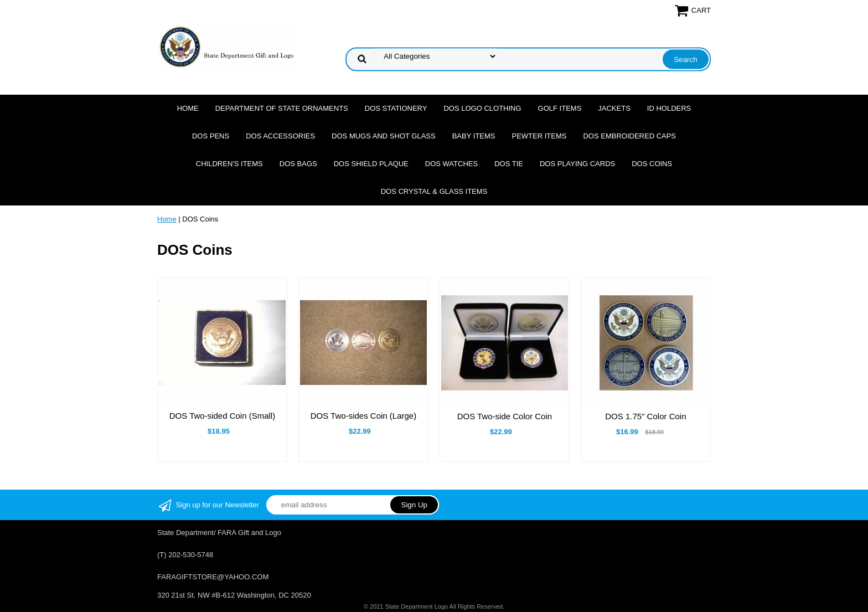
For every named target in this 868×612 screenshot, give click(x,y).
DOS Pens (211, 136)
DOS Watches (451, 164)
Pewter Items (539, 136)
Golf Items (560, 108)
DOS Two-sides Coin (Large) (363, 416)
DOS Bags (298, 164)
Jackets (614, 108)
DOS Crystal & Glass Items (434, 191)
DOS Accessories (280, 136)
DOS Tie (509, 164)
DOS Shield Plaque (371, 164)
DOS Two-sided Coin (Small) (222, 416)
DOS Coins (652, 164)
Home (188, 108)
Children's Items (229, 164)
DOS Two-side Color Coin (505, 416)
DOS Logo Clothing (482, 108)
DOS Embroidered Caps (629, 136)
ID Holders (669, 108)
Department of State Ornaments (282, 108)
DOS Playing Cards (577, 164)
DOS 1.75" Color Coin (645, 416)
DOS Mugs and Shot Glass (384, 136)
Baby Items (474, 136)
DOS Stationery (396, 108)
